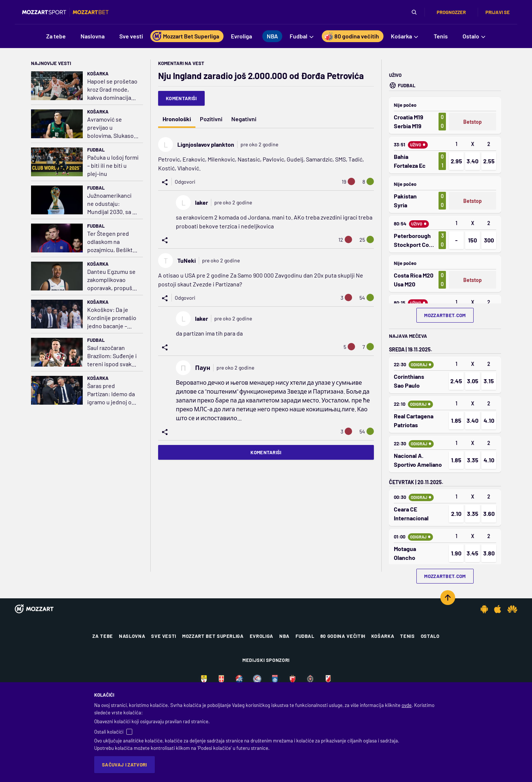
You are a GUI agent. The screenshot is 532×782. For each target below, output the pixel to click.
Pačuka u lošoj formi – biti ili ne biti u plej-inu (113, 165)
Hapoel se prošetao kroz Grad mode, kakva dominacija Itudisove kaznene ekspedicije (112, 90)
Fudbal (96, 150)
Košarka (98, 74)
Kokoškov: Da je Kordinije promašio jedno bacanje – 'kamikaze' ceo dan (112, 318)
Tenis (407, 636)
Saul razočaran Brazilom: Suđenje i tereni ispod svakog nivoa (113, 356)
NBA (284, 636)
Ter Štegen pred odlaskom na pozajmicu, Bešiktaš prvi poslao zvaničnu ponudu (113, 242)
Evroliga (262, 636)
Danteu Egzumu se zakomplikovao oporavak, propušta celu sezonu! (112, 280)
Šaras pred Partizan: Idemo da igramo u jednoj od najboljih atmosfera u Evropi (112, 394)
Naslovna (132, 636)
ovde (407, 705)
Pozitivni (211, 119)
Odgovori (185, 182)
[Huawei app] (512, 609)
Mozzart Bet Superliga (213, 636)
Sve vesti (164, 636)
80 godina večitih (343, 636)
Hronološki (177, 119)
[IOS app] (498, 609)
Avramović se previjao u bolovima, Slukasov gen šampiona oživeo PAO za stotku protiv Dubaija (112, 128)
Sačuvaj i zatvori (125, 765)
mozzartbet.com (445, 315)
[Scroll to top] (448, 598)
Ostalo (430, 636)
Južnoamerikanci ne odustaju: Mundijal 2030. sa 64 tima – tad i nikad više (113, 204)
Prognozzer (451, 12)
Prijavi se (498, 12)
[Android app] (484, 609)
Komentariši (181, 98)
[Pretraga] (414, 12)
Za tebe (103, 636)
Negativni (244, 119)
